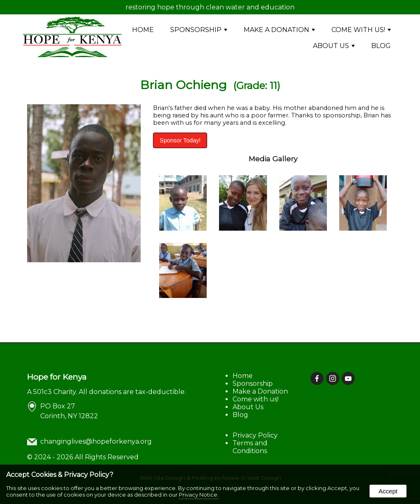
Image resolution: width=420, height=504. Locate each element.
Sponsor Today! (180, 140)
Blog (381, 46)
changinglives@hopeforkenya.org (96, 441)
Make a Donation (279, 30)
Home (143, 30)
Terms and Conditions (250, 447)
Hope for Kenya (57, 377)
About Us (334, 46)
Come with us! (361, 30)
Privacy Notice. (199, 495)
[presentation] (317, 379)
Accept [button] (388, 491)
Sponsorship (199, 30)
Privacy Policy (255, 435)
